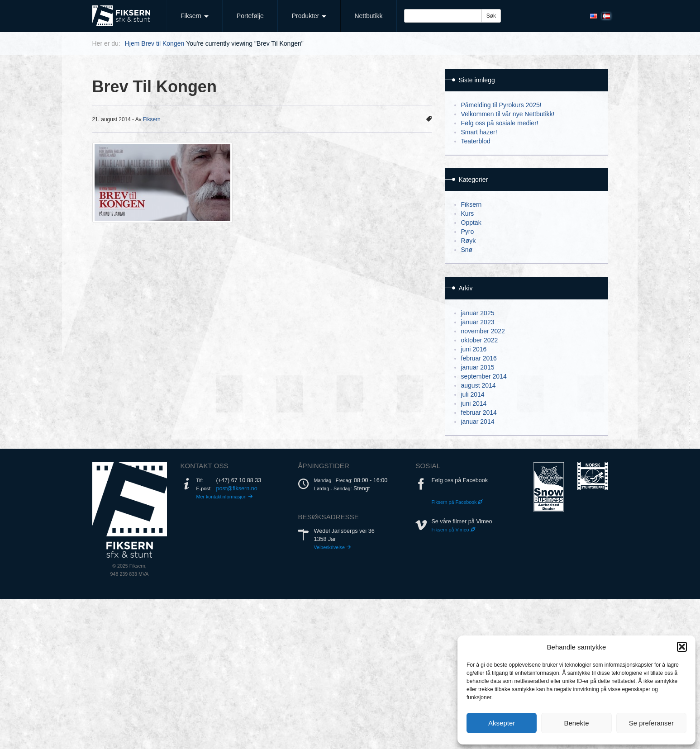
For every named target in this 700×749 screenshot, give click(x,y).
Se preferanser (651, 723)
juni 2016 (474, 349)
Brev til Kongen (163, 43)
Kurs (468, 213)
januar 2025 (478, 313)
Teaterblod (476, 141)
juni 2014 (474, 403)
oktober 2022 (480, 340)
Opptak (471, 223)
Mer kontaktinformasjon (225, 497)
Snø (467, 250)
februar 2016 (479, 358)
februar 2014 (479, 412)
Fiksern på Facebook (457, 502)
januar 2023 (478, 322)
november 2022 (483, 331)
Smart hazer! (479, 132)
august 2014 (479, 385)
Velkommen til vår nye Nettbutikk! (508, 114)
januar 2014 (478, 422)
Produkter (309, 16)
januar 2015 (478, 367)
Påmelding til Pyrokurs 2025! (501, 105)
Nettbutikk (368, 16)
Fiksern (195, 16)
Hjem (132, 43)
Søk (491, 16)
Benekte (576, 723)
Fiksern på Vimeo (453, 530)
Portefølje (250, 16)
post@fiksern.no (237, 488)
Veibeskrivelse (332, 547)
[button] (682, 647)
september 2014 (484, 376)
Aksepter (502, 723)
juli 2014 (473, 394)
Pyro (468, 232)
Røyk (469, 241)
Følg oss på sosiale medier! (500, 123)
